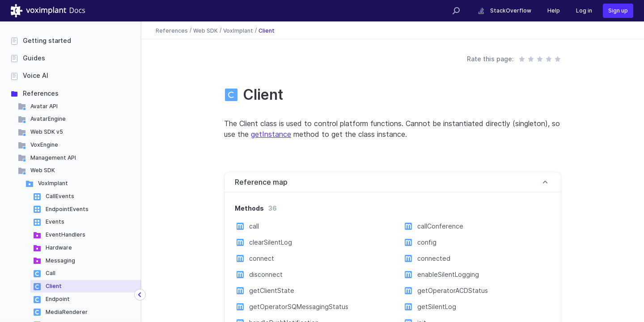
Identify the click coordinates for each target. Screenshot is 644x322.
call (254, 226)
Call (51, 273)
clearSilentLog (271, 242)
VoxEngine (44, 145)
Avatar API (44, 106)
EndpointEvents (67, 209)
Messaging (60, 261)
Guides (34, 58)
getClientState (272, 290)
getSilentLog (437, 307)
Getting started (47, 40)
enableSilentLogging (448, 274)
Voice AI (36, 75)
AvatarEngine (48, 119)
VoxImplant (53, 183)
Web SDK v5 (47, 132)
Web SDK (43, 170)
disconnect (266, 274)
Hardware (59, 248)
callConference (440, 226)
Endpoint (58, 299)
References (41, 93)
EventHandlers (66, 235)
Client (54, 286)
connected (434, 258)
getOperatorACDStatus (453, 290)
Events (55, 222)
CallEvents (60, 196)
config (427, 242)
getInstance (271, 134)
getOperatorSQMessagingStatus (299, 307)
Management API (53, 158)
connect (262, 258)
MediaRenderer (67, 312)
